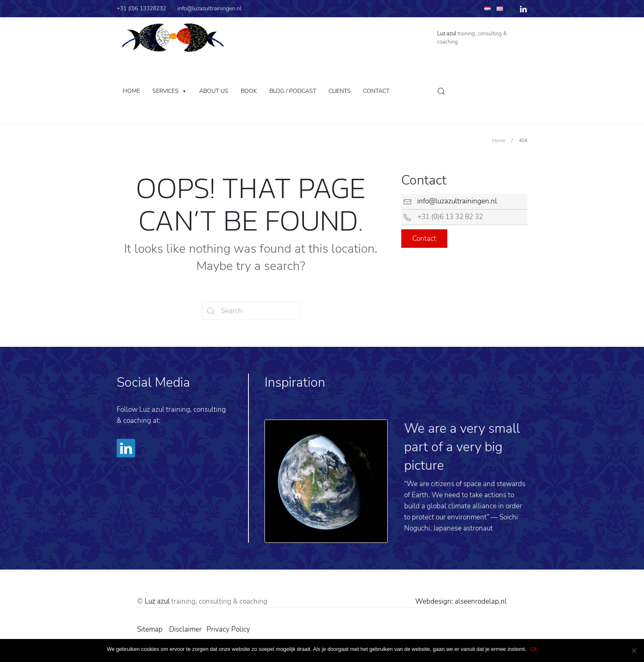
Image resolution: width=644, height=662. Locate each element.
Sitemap (150, 629)
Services (166, 91)
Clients (340, 91)
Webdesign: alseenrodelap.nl (461, 601)
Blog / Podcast (293, 91)
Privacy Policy (229, 629)
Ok (534, 649)
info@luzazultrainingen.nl (209, 8)
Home (131, 91)
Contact (376, 91)
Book (249, 91)
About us (214, 91)
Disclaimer (185, 629)
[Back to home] (173, 38)
